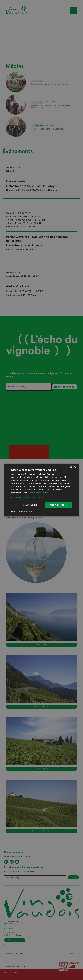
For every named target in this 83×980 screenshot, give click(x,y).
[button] (42, 497)
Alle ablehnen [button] (31, 505)
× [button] (75, 467)
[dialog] (41, 490)
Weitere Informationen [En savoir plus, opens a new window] (38, 493)
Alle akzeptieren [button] (58, 505)
